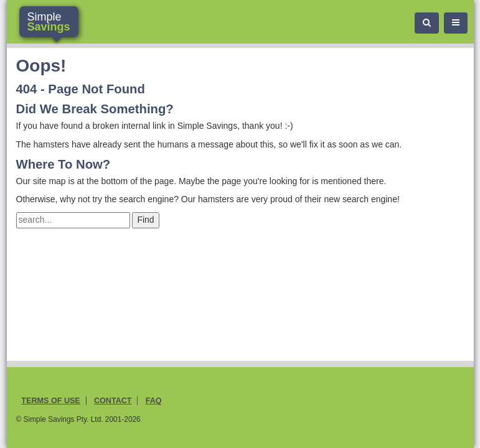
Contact (113, 401)
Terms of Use (50, 401)
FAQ (154, 401)
